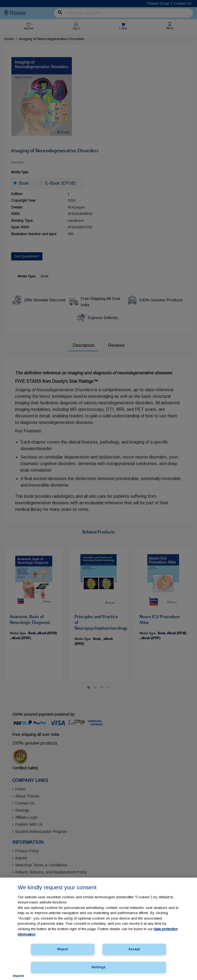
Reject (63, 949)
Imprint (18, 976)
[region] (98, 929)
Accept (134, 949)
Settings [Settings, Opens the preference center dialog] (98, 967)
